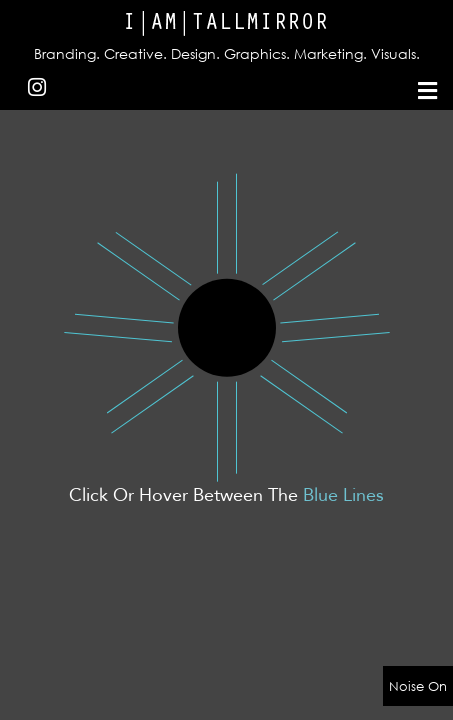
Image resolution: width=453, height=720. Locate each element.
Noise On (418, 686)
